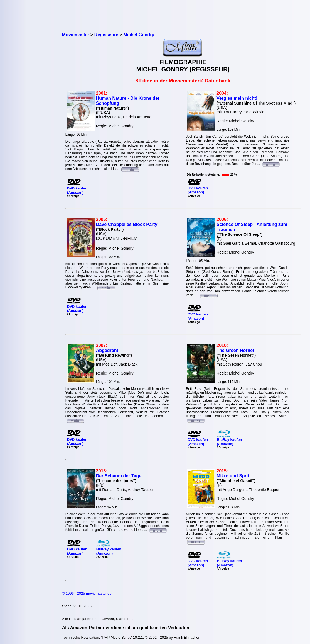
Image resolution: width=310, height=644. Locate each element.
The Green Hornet (235, 350)
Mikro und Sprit (233, 476)
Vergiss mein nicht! (237, 98)
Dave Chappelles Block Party (127, 224)
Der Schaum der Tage (119, 476)
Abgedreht (107, 350)
